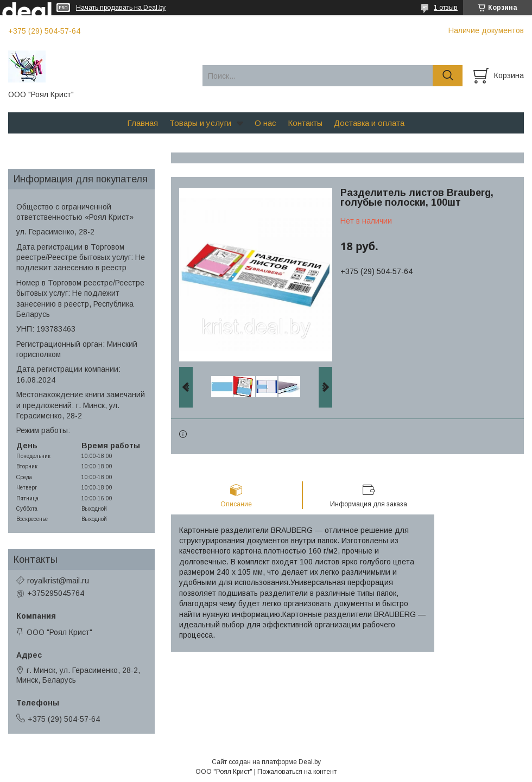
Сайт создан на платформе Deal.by (266, 762)
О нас (265, 123)
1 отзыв (446, 8)
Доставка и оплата (369, 123)
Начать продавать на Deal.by (121, 8)
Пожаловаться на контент (297, 772)
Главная (142, 123)
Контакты (305, 123)
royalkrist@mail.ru (58, 581)
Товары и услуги (200, 123)
